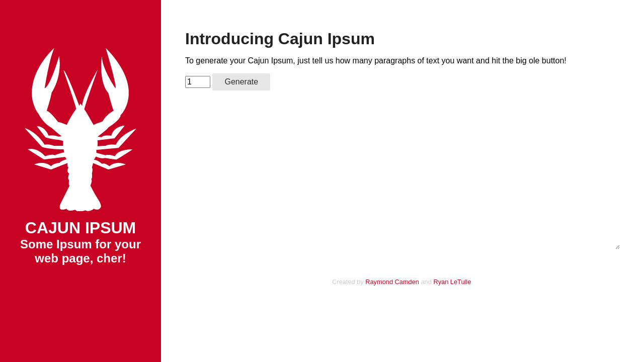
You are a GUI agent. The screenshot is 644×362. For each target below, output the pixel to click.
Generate (241, 82)
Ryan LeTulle (452, 282)
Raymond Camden (392, 282)
